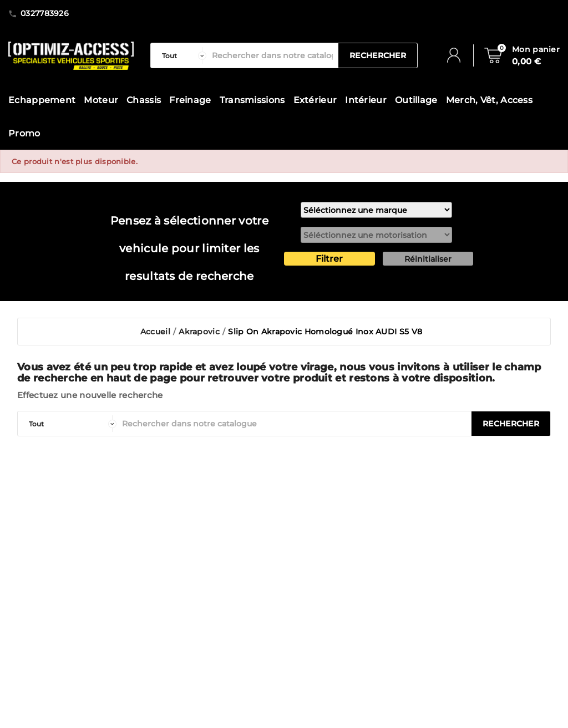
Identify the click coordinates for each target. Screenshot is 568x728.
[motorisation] (376, 235)
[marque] (376, 210)
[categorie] (181, 55)
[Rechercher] (272, 55)
